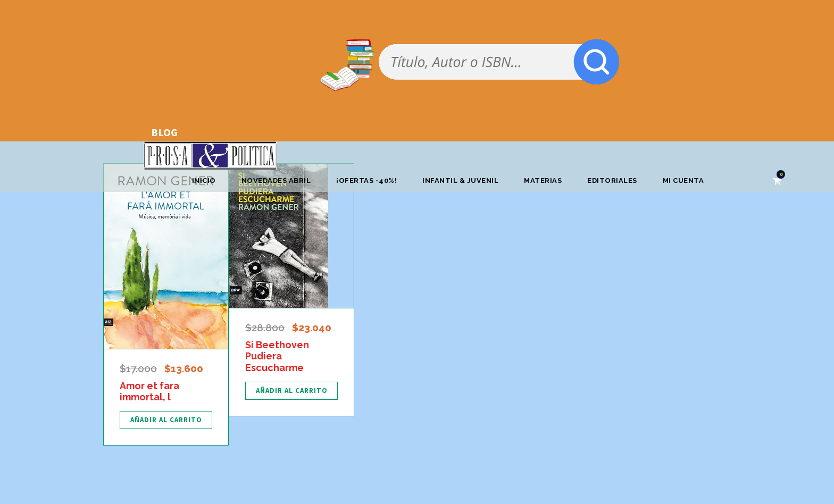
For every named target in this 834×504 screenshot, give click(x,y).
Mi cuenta (683, 180)
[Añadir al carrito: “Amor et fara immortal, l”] (166, 420)
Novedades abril (276, 180)
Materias (543, 180)
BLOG (164, 132)
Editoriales (612, 180)
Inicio (204, 180)
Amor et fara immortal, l (149, 392)
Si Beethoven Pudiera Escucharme (277, 356)
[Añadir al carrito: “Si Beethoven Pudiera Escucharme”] (291, 391)
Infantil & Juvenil (460, 180)
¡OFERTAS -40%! (366, 180)
